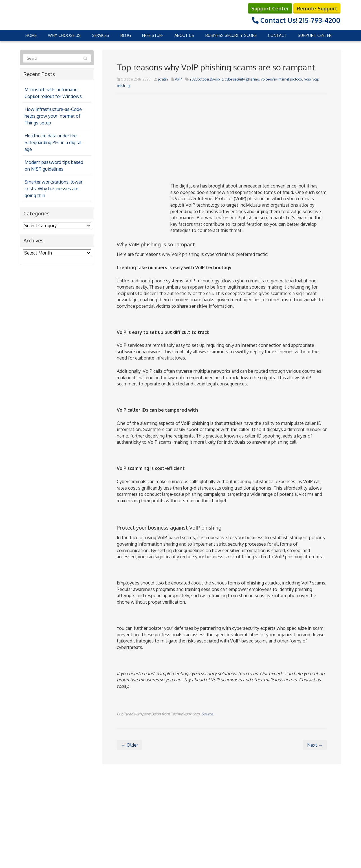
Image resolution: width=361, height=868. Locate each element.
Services (101, 35)
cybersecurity (235, 79)
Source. (208, 713)
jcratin (163, 79)
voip (308, 79)
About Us (184, 35)
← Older (129, 745)
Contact (277, 35)
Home (31, 35)
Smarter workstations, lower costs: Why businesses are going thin (53, 188)
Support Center (270, 8)
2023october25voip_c (206, 79)
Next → (315, 745)
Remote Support (317, 8)
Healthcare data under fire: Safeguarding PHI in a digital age (53, 142)
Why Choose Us (64, 35)
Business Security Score (231, 35)
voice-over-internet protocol (282, 79)
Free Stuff (153, 35)
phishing (253, 79)
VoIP (178, 79)
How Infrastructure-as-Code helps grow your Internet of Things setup (53, 115)
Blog (126, 35)
